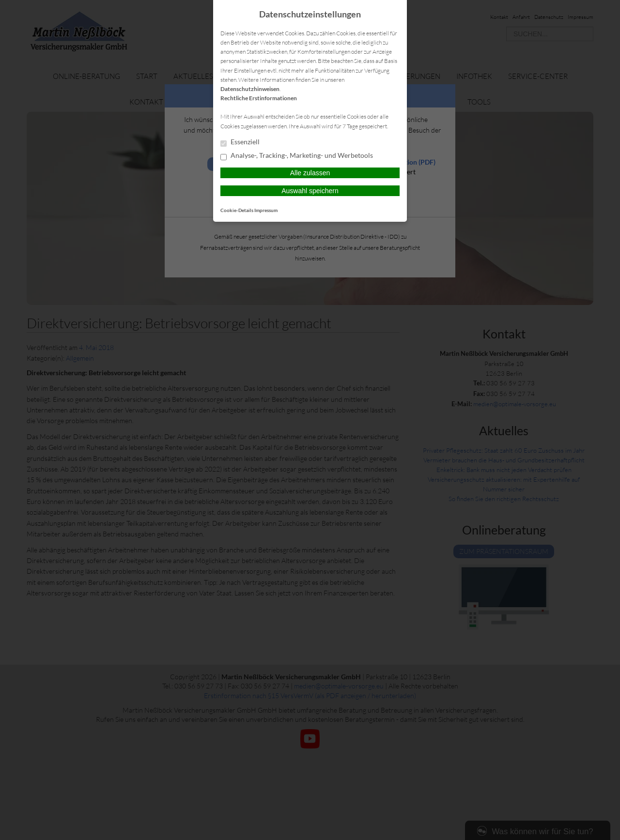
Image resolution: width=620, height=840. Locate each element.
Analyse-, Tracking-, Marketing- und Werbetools (297, 156)
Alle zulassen (310, 173)
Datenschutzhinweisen (250, 89)
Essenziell (240, 142)
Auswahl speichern (310, 191)
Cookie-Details (237, 210)
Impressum (266, 210)
